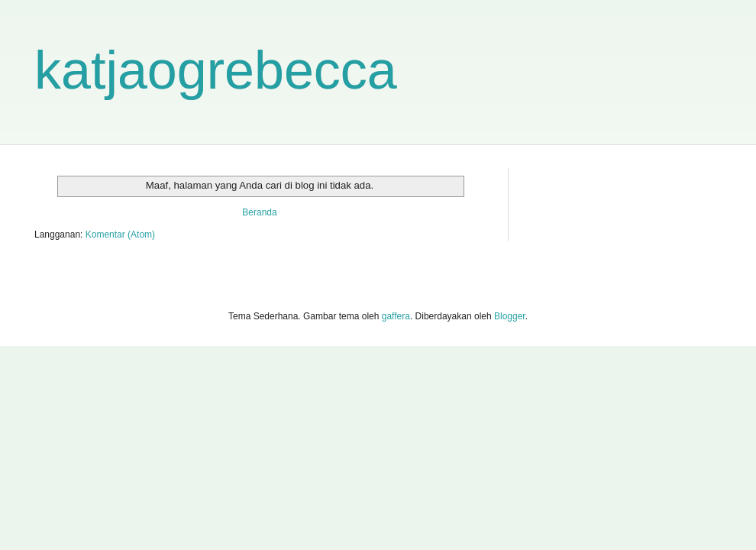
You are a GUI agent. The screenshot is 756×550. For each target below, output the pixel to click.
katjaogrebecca (216, 70)
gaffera (396, 316)
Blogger (510, 316)
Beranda (259, 212)
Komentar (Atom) (120, 235)
